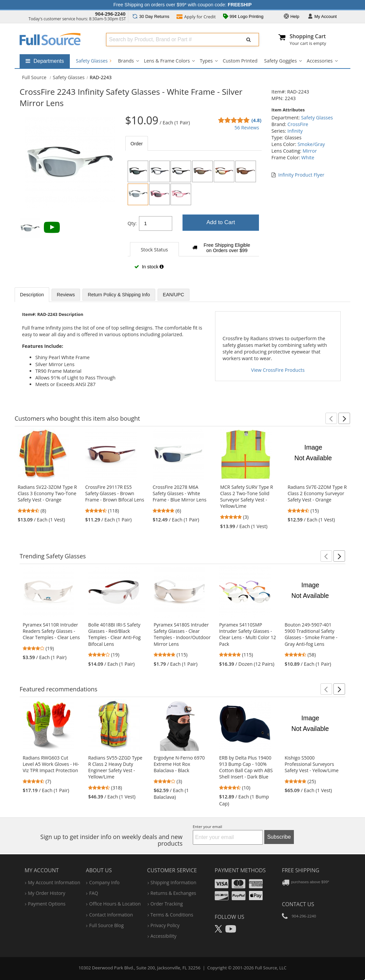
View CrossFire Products (278, 370)
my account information (54, 882)
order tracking (167, 904)
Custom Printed (240, 61)
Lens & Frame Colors (167, 61)
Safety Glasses (94, 61)
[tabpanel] (193, 217)
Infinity (295, 131)
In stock (149, 267)
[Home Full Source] (34, 77)
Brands (126, 61)
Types (206, 61)
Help (292, 17)
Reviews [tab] (66, 295)
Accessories (320, 61)
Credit (196, 17)
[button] (331, 418)
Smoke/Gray (311, 144)
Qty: (132, 223)
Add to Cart (221, 222)
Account (322, 17)
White (308, 157)
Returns (151, 16)
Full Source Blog (106, 925)
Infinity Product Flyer (301, 175)
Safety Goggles (281, 61)
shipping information (174, 882)
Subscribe (279, 837)
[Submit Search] (249, 40)
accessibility (164, 936)
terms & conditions (172, 915)
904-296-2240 (110, 14)
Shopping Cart (308, 36)
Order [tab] (137, 144)
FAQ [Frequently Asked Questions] (94, 893)
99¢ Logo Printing (243, 17)
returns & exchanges (173, 893)
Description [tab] (32, 295)
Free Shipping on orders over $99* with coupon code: (182, 5)
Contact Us (298, 904)
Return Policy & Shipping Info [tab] (119, 295)
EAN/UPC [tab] (174, 295)
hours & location (115, 904)
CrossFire (298, 124)
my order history (47, 893)
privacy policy (165, 925)
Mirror (310, 151)
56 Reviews (247, 128)
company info (104, 882)
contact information (111, 915)
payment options (47, 904)
